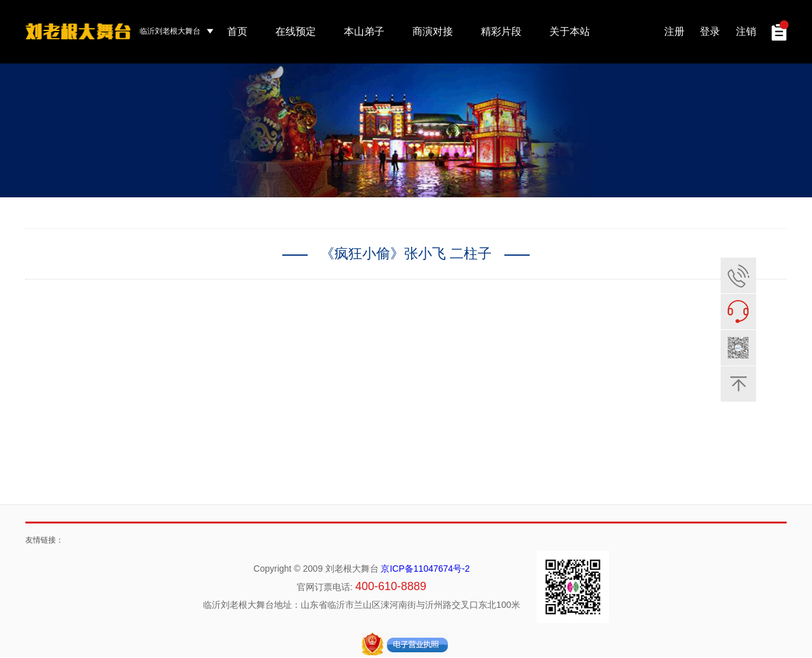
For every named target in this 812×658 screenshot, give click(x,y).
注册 (674, 31)
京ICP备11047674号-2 (425, 569)
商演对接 (433, 31)
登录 (710, 31)
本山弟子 (364, 31)
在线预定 (296, 31)
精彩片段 (501, 31)
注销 (746, 31)
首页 (237, 31)
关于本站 (570, 31)
